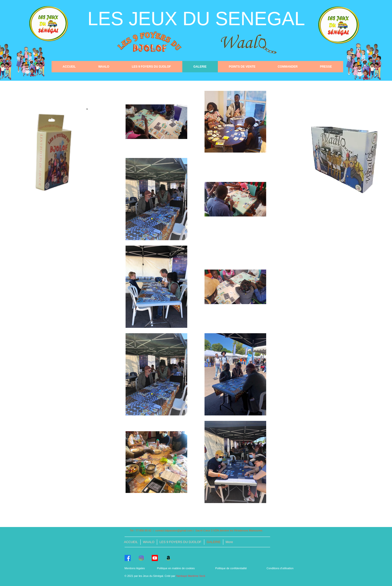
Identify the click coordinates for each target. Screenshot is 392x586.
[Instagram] (141, 558)
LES (108, 19)
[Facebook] (128, 558)
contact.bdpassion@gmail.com (174, 530)
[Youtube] (155, 558)
